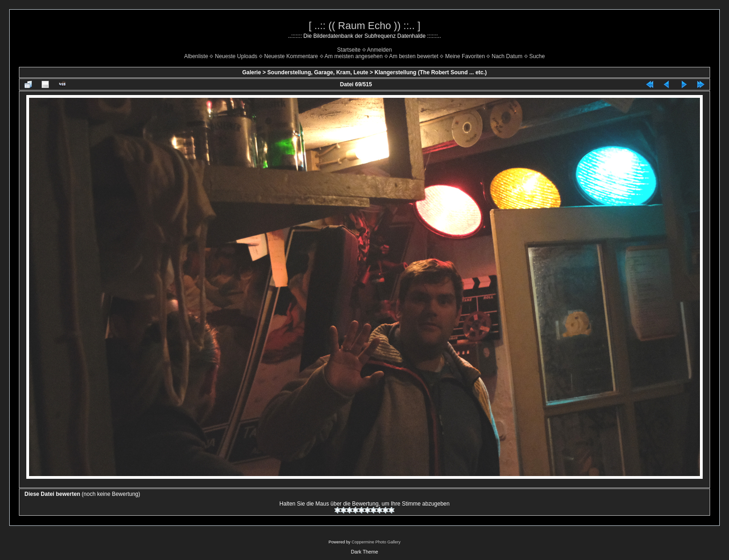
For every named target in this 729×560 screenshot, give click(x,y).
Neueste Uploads (236, 56)
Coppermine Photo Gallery (376, 542)
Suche (537, 56)
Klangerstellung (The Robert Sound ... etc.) (431, 72)
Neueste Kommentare (291, 56)
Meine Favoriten (465, 56)
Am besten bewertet (414, 56)
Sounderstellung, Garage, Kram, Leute (318, 72)
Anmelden (379, 50)
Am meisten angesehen (353, 56)
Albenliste (196, 56)
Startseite (349, 50)
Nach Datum (507, 56)
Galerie (252, 72)
